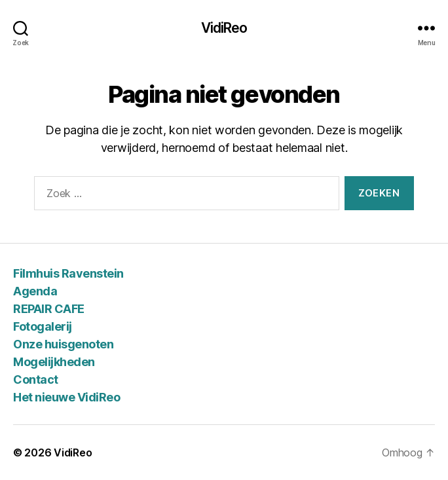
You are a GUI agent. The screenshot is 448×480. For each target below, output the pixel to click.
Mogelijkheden (54, 362)
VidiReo (224, 28)
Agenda (35, 291)
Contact (36, 379)
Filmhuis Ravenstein (68, 273)
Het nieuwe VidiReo (66, 397)
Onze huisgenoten (63, 344)
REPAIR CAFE (49, 309)
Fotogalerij (43, 326)
